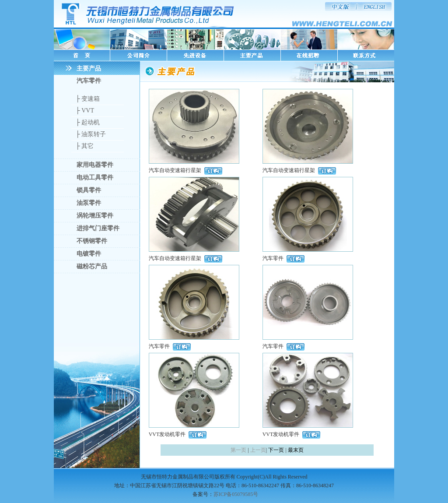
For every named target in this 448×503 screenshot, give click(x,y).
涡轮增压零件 (95, 216)
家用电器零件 (95, 165)
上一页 (258, 450)
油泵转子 (94, 134)
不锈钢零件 (92, 241)
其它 (87, 146)
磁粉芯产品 (92, 266)
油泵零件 (89, 203)
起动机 (91, 122)
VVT (88, 111)
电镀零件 (89, 254)
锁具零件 (89, 190)
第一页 (238, 450)
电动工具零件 (95, 178)
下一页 (276, 450)
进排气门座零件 (98, 228)
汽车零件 (89, 81)
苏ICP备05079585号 (236, 494)
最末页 (296, 450)
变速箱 (91, 99)
